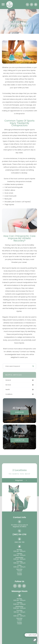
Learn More (19, 412)
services (8, 385)
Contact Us (19, 440)
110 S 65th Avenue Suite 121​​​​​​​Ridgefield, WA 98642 (19, 526)
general (8, 380)
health (8, 390)
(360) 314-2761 (19, 534)
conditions (9, 394)
